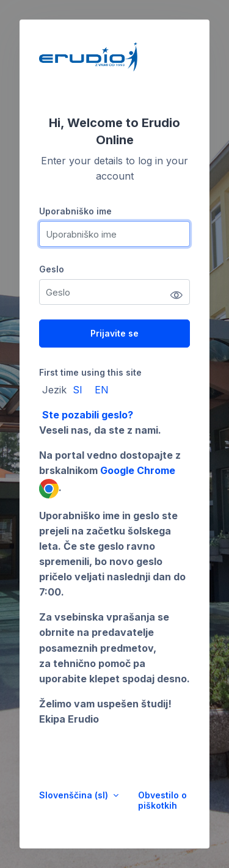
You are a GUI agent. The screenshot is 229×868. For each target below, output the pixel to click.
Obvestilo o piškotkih (162, 800)
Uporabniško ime (75, 211)
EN (102, 390)
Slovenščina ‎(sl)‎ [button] (75, 795)
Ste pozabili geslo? (88, 415)
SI (78, 390)
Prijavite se (114, 333)
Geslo (52, 269)
